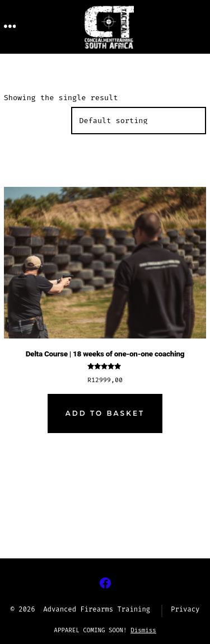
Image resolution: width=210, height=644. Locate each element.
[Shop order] (139, 121)
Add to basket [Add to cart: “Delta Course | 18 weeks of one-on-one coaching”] (105, 413)
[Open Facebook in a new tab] (105, 583)
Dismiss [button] (143, 630)
